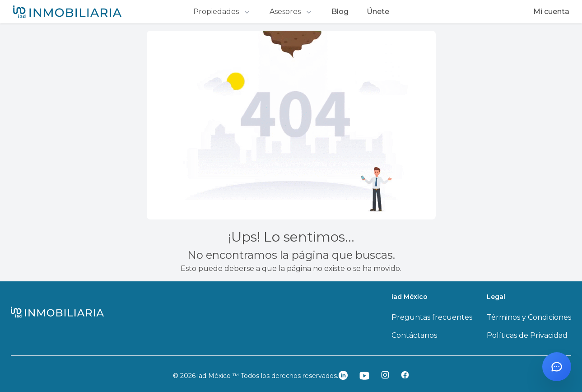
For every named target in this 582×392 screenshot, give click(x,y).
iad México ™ (219, 376)
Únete (378, 12)
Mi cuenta (551, 12)
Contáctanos (414, 335)
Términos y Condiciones (529, 317)
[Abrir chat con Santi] (557, 367)
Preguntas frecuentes (432, 317)
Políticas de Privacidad (527, 335)
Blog (340, 12)
